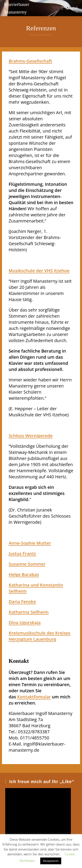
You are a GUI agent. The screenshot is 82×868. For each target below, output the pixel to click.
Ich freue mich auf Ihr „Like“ (42, 782)
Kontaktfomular (34, 697)
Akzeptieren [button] (51, 861)
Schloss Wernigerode (31, 436)
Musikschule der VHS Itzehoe (39, 271)
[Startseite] (31, 35)
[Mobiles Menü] (70, 8)
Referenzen (44, 35)
